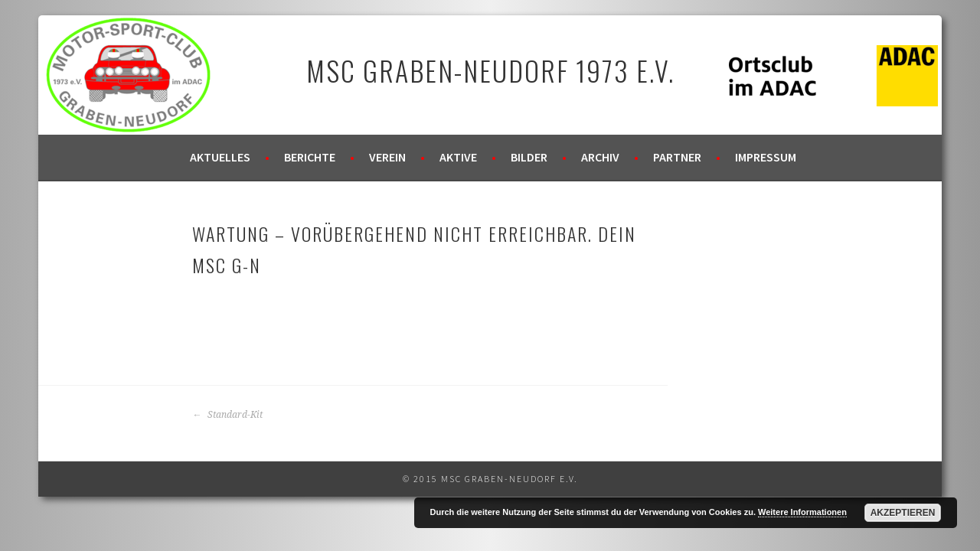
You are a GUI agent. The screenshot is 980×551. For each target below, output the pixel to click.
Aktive (458, 157)
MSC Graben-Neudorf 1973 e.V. (490, 70)
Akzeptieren (903, 513)
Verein (387, 157)
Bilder (529, 157)
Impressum (766, 157)
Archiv (600, 157)
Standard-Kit (227, 415)
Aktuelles (220, 157)
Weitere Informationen (802, 512)
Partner (677, 157)
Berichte (310, 157)
